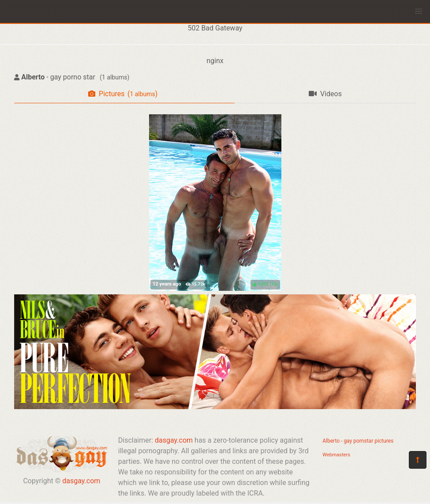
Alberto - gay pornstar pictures (358, 441)
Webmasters (336, 455)
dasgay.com (81, 481)
